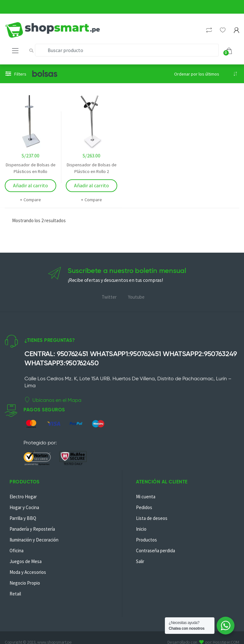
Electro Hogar (23, 497)
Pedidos (144, 507)
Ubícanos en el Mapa (53, 400)
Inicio (141, 529)
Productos (146, 540)
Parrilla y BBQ (23, 518)
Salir (140, 561)
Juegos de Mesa (26, 561)
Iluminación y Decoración (34, 540)
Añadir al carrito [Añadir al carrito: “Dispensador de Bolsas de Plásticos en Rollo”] (30, 185)
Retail (15, 594)
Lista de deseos (152, 518)
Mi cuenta (146, 497)
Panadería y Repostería (32, 529)
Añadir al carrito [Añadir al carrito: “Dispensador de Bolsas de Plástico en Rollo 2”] (91, 185)
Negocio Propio (25, 583)
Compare (32, 200)
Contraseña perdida (156, 551)
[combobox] (127, 50)
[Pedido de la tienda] (206, 74)
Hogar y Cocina (24, 507)
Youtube (136, 297)
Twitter (109, 297)
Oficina (17, 551)
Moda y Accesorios (28, 572)
